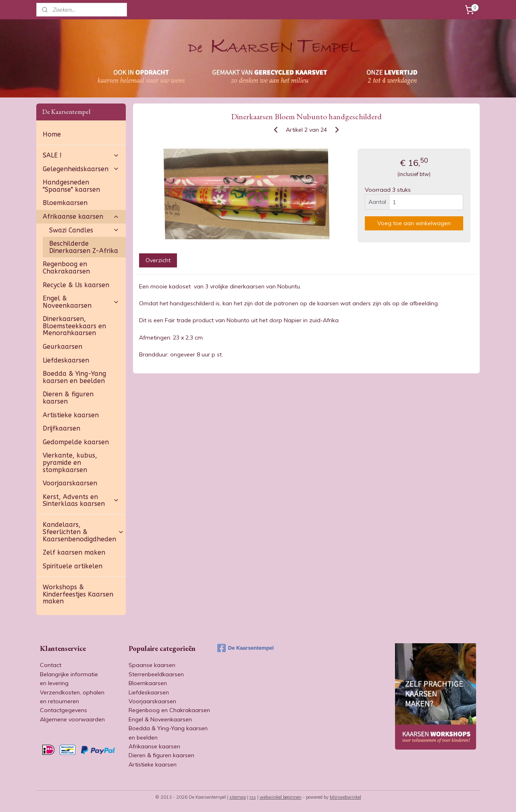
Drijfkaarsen (61, 428)
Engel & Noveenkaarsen (81, 302)
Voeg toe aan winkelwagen (414, 223)
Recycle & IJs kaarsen (76, 285)
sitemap (238, 797)
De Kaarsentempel (246, 648)
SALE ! (81, 155)
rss (253, 797)
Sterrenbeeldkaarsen (156, 674)
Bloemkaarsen (65, 203)
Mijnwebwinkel (345, 797)
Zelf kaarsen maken (74, 552)
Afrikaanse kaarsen (81, 216)
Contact (51, 665)
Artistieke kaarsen (71, 415)
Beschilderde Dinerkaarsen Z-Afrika (84, 247)
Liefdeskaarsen (66, 360)
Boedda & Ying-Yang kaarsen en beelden (74, 377)
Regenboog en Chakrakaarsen (66, 268)
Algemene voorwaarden (72, 719)
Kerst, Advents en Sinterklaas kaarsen (81, 500)
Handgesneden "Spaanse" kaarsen (71, 186)
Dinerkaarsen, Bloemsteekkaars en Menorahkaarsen (74, 326)
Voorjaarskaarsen (70, 483)
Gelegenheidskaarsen (81, 169)
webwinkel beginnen (281, 797)
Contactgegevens (63, 710)
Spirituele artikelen (73, 566)
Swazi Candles (84, 230)
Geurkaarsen (62, 347)
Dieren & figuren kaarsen (68, 398)
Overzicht (158, 260)
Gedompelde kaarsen (76, 442)
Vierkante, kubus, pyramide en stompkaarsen (70, 462)
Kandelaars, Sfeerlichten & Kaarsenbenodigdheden (83, 532)
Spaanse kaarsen (152, 665)
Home (52, 134)
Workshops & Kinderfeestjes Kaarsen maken (78, 594)
